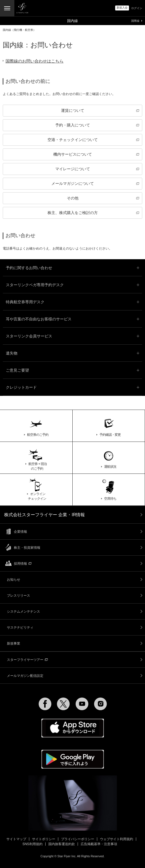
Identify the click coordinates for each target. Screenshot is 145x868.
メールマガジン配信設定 (25, 676)
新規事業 (14, 643)
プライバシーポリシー (78, 839)
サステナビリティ (20, 628)
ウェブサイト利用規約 (117, 839)
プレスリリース (19, 596)
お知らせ (14, 580)
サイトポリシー (44, 839)
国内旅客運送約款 (62, 844)
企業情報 (20, 532)
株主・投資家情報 (27, 548)
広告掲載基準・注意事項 (99, 844)
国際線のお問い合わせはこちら (35, 61)
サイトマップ (16, 839)
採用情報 (23, 564)
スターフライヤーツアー (27, 660)
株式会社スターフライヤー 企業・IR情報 (44, 515)
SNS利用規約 (32, 844)
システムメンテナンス (23, 612)
